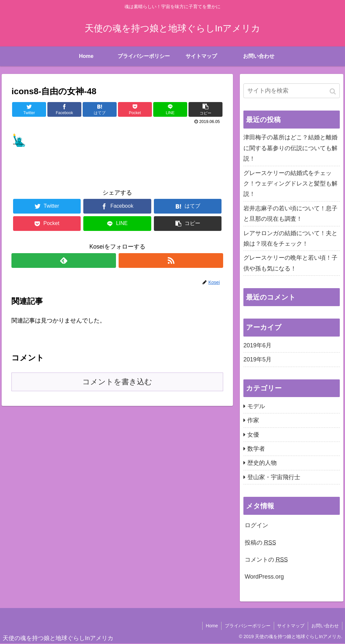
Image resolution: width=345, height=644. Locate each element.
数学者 (256, 449)
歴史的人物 (262, 463)
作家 (253, 420)
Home (212, 626)
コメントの (266, 560)
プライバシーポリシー (247, 626)
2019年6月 (257, 345)
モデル (256, 406)
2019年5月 (257, 359)
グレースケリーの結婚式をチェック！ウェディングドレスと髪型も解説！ (290, 184)
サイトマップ (291, 626)
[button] (333, 91)
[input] (292, 91)
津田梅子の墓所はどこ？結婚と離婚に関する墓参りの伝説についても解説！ (290, 148)
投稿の (260, 543)
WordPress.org (264, 577)
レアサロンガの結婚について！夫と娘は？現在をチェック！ (290, 238)
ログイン (256, 525)
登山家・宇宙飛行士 (274, 477)
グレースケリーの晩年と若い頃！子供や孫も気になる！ (290, 263)
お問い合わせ (325, 626)
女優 (253, 435)
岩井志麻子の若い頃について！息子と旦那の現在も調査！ (290, 214)
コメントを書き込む (117, 382)
